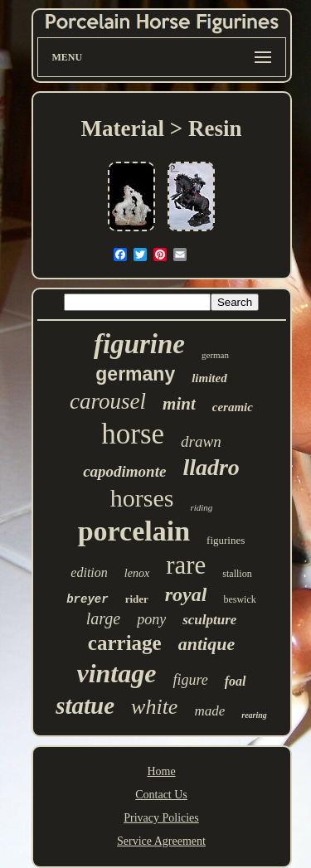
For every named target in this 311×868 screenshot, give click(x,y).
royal (186, 594)
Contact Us (161, 795)
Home (161, 771)
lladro (211, 467)
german (215, 355)
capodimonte (124, 471)
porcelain (134, 531)
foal (236, 681)
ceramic (233, 407)
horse (133, 434)
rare (186, 565)
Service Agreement (161, 841)
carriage (125, 643)
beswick (239, 599)
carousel (108, 401)
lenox (137, 573)
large (103, 618)
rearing (254, 715)
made (209, 711)
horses (142, 498)
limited (209, 378)
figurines (226, 540)
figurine (139, 344)
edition (89, 572)
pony (151, 619)
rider (137, 599)
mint (179, 404)
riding (201, 507)
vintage (116, 673)
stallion (237, 574)
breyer (87, 599)
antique (207, 644)
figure (190, 680)
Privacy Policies (161, 818)
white (154, 707)
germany (135, 374)
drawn (201, 441)
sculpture (209, 620)
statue (85, 706)
